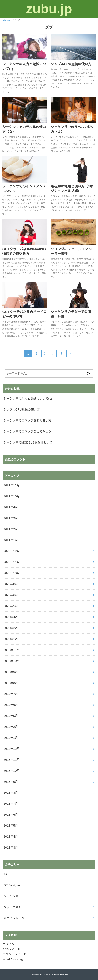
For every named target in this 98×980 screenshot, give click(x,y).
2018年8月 (11, 793)
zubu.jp (49, 9)
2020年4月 (11, 617)
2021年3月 (11, 518)
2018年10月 (12, 771)
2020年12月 (12, 551)
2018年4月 (11, 837)
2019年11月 (12, 650)
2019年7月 (11, 694)
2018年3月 (11, 848)
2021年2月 (11, 529)
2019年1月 (11, 738)
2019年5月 (11, 716)
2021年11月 (12, 485)
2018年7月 (11, 804)
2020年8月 (11, 584)
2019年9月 (11, 672)
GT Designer (12, 885)
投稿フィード (12, 949)
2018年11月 (12, 760)
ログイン (9, 944)
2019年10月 (12, 661)
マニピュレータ (14, 918)
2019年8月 (11, 683)
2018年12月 (12, 749)
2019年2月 (11, 727)
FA (5, 874)
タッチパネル (13, 907)
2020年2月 (11, 628)
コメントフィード (15, 954)
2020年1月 (11, 639)
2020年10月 (12, 573)
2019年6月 (11, 705)
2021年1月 (11, 540)
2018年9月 (11, 782)
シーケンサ (11, 896)
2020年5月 (11, 606)
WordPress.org (13, 959)
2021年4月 (11, 507)
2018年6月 (11, 815)
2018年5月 (11, 826)
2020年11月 (12, 562)
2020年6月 (11, 595)
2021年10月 (12, 496)
